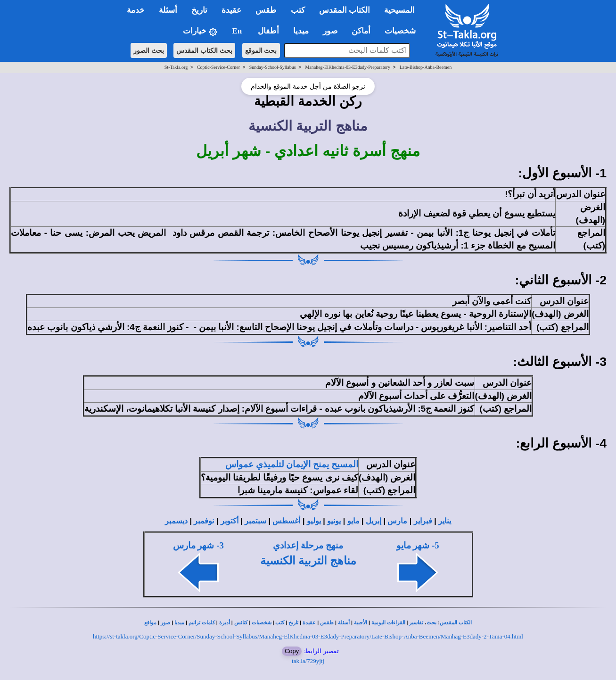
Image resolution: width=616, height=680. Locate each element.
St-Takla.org (176, 67)
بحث (431, 623)
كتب (280, 623)
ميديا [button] (301, 31)
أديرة (225, 623)
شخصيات (262, 623)
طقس (327, 623)
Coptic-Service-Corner (218, 67)
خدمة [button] (136, 10)
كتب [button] (298, 10)
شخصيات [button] (403, 31)
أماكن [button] (361, 31)
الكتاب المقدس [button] (345, 10)
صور (165, 623)
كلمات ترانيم (202, 623)
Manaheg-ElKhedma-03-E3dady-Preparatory (347, 67)
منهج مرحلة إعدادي (308, 545)
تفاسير (416, 623)
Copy (292, 651)
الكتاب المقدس (456, 623)
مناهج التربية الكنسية (308, 561)
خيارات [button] (200, 31)
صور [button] (330, 31)
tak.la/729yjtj (308, 661)
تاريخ (293, 623)
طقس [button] (266, 10)
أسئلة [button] (168, 10)
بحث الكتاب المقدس (204, 50)
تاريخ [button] (199, 10)
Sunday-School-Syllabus (273, 67)
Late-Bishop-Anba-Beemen (426, 67)
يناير (445, 521)
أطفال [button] (268, 31)
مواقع (150, 623)
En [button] (238, 31)
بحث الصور (149, 50)
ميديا (179, 623)
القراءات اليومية (388, 623)
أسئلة (344, 623)
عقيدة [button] (231, 10)
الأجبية (361, 623)
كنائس (241, 623)
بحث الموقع (261, 50)
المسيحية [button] (399, 10)
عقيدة (309, 623)
